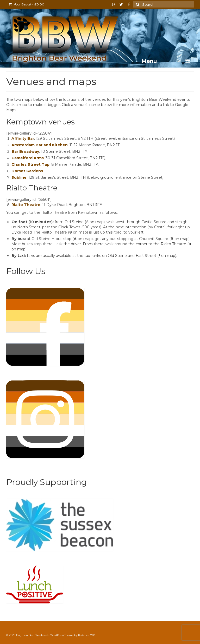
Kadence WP (86, 635)
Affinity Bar (23, 138)
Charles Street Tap (30, 164)
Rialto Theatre (26, 205)
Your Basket (27, 4)
